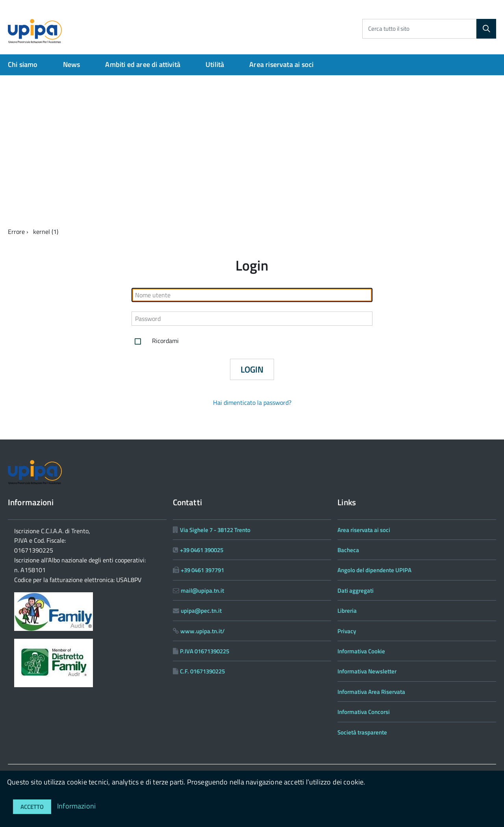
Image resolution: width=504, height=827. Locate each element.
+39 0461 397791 (202, 570)
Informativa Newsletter (367, 671)
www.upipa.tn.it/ (203, 631)
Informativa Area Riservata (371, 692)
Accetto (32, 807)
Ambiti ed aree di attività (143, 64)
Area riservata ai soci (281, 64)
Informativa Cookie (361, 651)
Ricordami (155, 341)
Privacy (347, 631)
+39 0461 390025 (202, 550)
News (72, 64)
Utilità (215, 64)
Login (252, 369)
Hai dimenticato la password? (252, 402)
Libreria (347, 611)
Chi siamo (23, 64)
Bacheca (348, 550)
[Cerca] (486, 29)
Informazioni (76, 806)
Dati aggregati (356, 591)
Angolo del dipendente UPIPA (374, 570)
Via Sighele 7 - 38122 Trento (215, 530)
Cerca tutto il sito (389, 29)
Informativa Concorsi (364, 712)
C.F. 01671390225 (202, 671)
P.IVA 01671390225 (205, 651)
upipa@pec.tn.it (201, 611)
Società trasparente (362, 732)
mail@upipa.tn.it (202, 591)
